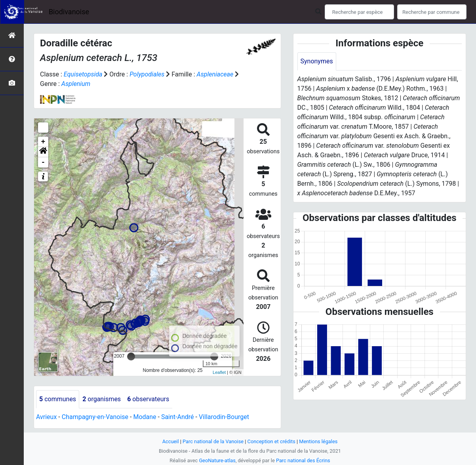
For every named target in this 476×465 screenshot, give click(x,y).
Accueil (171, 441)
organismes (102, 399)
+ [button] (43, 142)
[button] (43, 152)
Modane (145, 417)
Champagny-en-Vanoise (95, 417)
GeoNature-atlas (217, 460)
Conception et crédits (271, 441)
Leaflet (219, 372)
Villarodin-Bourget (224, 417)
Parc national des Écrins (303, 460)
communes (58, 399)
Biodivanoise (69, 12)
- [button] (43, 162)
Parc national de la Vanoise (213, 441)
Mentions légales (318, 441)
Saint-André (178, 417)
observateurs (148, 399)
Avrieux (46, 417)
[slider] (131, 356)
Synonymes (317, 61)
